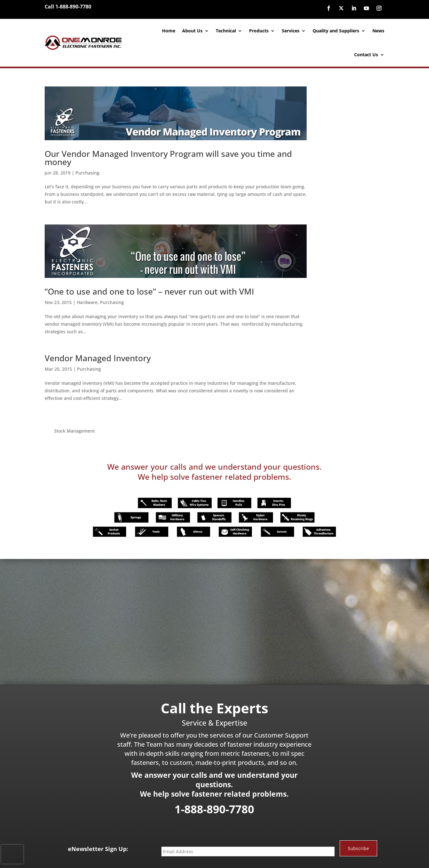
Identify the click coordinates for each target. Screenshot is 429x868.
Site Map (299, 857)
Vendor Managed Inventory (98, 354)
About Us (192, 31)
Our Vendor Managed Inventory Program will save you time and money (168, 156)
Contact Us (366, 55)
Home (169, 31)
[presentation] (12, 854)
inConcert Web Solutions (265, 857)
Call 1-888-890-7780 (68, 7)
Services (291, 31)
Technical (226, 31)
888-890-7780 (261, 845)
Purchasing (87, 171)
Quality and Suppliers (336, 31)
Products (259, 31)
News (378, 31)
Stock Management (337, 90)
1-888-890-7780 (214, 780)
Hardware (87, 298)
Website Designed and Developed (207, 857)
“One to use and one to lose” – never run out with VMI (149, 287)
